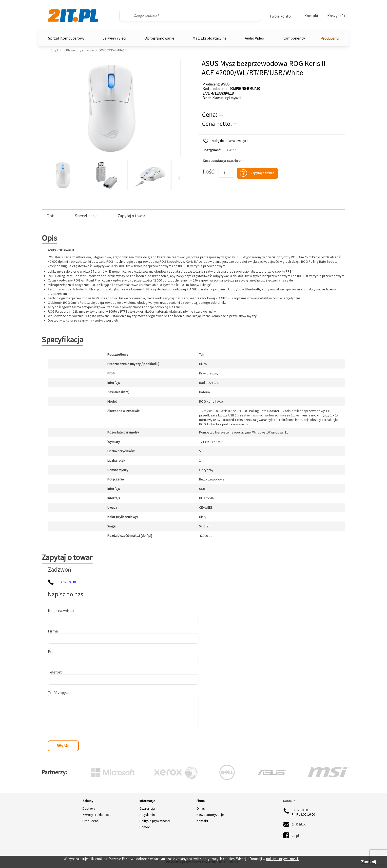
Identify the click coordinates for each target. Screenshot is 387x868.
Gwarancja (147, 808)
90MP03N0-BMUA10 (112, 50)
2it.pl (54, 50)
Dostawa (89, 808)
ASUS (225, 84)
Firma (53, 631)
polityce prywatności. (282, 859)
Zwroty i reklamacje (97, 815)
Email (53, 651)
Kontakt (311, 16)
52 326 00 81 (68, 582)
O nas (201, 808)
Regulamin (147, 815)
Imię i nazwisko (61, 610)
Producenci (330, 38)
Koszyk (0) (336, 16)
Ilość (208, 171)
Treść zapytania (61, 693)
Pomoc (145, 827)
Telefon (231, 150)
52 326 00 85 (301, 810)
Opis (51, 216)
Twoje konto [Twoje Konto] (280, 16)
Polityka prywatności (155, 821)
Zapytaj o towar (131, 216)
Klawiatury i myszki (80, 50)
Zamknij (368, 862)
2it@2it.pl (299, 824)
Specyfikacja (86, 216)
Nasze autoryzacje (210, 815)
